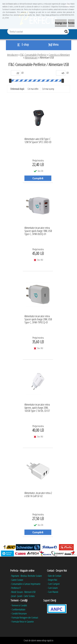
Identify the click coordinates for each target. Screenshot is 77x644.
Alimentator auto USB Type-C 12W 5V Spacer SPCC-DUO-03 (38, 141)
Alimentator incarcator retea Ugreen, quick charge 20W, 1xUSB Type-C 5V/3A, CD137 (37, 407)
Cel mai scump (48, 89)
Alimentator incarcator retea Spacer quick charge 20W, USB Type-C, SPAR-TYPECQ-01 (38, 318)
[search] (65, 32)
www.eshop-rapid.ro (45, 640)
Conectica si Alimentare (59, 55)
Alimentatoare (31, 57)
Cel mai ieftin (33, 89)
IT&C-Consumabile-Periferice (33, 55)
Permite (71, 23)
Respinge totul (61, 23)
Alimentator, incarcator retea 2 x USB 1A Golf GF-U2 (38, 495)
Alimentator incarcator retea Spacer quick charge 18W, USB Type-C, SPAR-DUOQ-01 (38, 230)
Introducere (13, 55)
